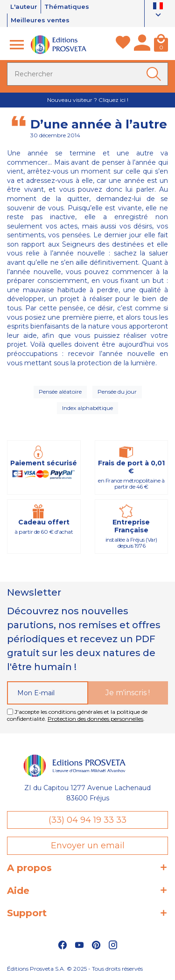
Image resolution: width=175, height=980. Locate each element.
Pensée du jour (117, 392)
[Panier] (161, 45)
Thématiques (67, 7)
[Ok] (155, 74)
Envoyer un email (88, 846)
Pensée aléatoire (60, 392)
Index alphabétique (87, 408)
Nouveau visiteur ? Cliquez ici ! (88, 100)
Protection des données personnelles (95, 719)
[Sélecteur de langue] (158, 11)
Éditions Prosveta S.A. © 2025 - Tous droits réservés (75, 969)
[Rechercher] (87, 74)
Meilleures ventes (40, 20)
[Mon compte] (142, 45)
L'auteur (24, 7)
